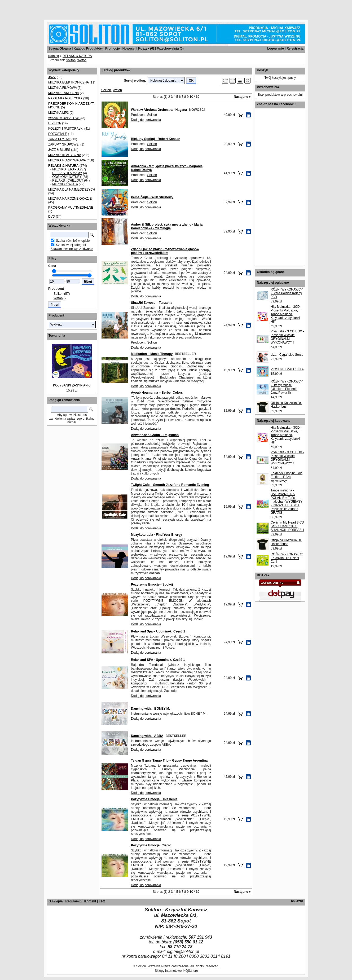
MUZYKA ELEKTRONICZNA (69, 82)
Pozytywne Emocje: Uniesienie (154, 799)
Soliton (71, 60)
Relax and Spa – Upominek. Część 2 (158, 631)
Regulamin (73, 901)
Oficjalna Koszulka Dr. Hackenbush (286, 405)
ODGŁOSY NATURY (67, 177)
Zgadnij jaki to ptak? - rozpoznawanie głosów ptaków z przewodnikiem (165, 251)
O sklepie (56, 901)
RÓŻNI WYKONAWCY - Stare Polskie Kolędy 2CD (287, 293)
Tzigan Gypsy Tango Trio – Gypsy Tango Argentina (169, 761)
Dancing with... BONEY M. (150, 709)
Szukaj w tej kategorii (71, 245)
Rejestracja (295, 49)
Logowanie (276, 49)
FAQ (102, 901)
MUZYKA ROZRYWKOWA (67, 160)
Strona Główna (60, 49)
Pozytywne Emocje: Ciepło (151, 845)
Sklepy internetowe (168, 971)
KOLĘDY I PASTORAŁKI (66, 129)
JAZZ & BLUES (59, 150)
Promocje (113, 49)
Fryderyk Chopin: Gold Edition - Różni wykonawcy (287, 477)
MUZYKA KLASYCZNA (65, 155)
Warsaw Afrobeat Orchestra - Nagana (159, 110)
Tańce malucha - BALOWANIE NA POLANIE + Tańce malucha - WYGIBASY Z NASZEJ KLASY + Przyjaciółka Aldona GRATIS (287, 502)
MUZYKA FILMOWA (63, 88)
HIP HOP (55, 123)
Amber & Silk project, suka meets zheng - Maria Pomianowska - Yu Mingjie (167, 226)
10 (191, 97)
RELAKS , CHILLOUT (68, 181)
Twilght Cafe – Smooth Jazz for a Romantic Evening (170, 485)
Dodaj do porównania (146, 120)
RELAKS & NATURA (77, 56)
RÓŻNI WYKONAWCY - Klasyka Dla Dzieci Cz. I (287, 558)
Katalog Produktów (88, 49)
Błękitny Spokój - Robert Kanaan (156, 139)
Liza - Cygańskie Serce (287, 355)
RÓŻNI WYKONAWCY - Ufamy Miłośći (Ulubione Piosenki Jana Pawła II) (287, 387)
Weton (82, 60)
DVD (52, 217)
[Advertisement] (64, 8)
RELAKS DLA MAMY (67, 173)
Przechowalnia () (170, 49)
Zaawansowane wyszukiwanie (72, 249)
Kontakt (90, 901)
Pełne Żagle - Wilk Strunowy (152, 197)
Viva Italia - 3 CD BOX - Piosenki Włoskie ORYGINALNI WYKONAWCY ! (287, 337)
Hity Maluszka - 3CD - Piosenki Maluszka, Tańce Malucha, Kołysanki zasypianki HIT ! (286, 314)
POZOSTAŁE (58, 134)
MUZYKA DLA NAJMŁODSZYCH (72, 190)
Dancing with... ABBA (147, 736)
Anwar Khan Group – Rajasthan (155, 435)
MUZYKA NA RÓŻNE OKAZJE (70, 199)
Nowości (129, 49)
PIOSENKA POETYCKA (65, 98)
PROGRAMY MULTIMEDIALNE (71, 208)
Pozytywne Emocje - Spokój (152, 585)
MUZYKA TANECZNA (64, 93)
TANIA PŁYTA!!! (59, 139)
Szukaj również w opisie (73, 241)
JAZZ (52, 77)
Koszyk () (146, 49)
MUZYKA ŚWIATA (65, 184)
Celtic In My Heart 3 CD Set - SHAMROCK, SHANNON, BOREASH (287, 526)
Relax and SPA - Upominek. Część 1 (158, 660)
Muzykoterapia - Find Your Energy (157, 535)
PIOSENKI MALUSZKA (287, 369)
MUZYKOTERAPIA (66, 169)
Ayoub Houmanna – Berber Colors (157, 393)
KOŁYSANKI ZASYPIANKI (72, 385)
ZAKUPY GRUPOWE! (64, 144)
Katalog (54, 56)
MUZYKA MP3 (58, 113)
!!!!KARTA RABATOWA (64, 118)
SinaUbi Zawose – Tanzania (152, 303)
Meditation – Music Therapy (152, 354)
